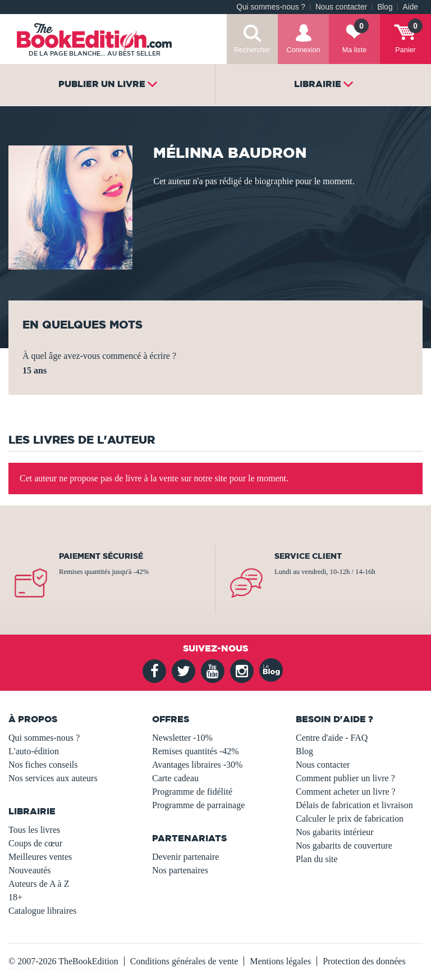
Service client (308, 556)
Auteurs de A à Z (39, 884)
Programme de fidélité (192, 792)
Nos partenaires (180, 870)
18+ (15, 897)
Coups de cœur (35, 843)
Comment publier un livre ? (345, 778)
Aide (411, 7)
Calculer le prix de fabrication (350, 819)
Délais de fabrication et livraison (354, 805)
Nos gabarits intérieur (335, 832)
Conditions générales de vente (184, 961)
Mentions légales (280, 961)
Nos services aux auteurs (53, 778)
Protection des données (364, 961)
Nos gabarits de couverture (344, 845)
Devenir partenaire (185, 857)
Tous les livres (34, 830)
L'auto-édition (34, 751)
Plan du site (317, 859)
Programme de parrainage (198, 805)
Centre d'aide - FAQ (332, 738)
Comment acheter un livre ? (346, 792)
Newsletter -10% (182, 738)
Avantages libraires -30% (197, 765)
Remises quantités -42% (196, 751)
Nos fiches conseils (43, 765)
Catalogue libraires (42, 911)
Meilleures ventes (40, 857)
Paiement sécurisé (101, 556)
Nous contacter (341, 7)
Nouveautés (30, 870)
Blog (385, 7)
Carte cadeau (175, 778)
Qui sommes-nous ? (271, 7)
